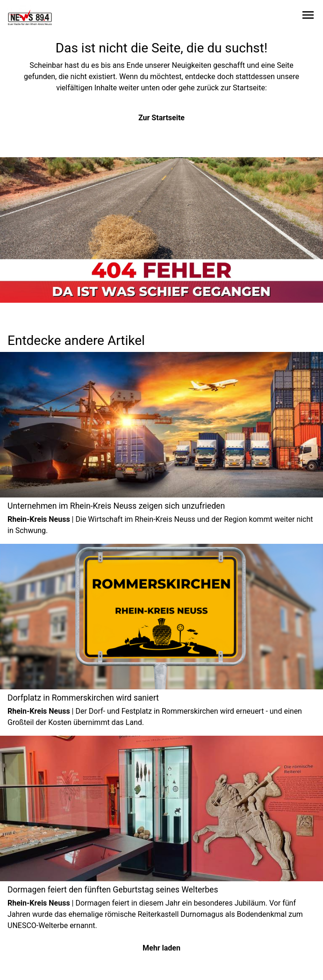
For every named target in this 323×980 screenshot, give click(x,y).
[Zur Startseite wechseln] (30, 17)
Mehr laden (161, 948)
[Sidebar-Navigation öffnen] (308, 17)
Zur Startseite (161, 118)
